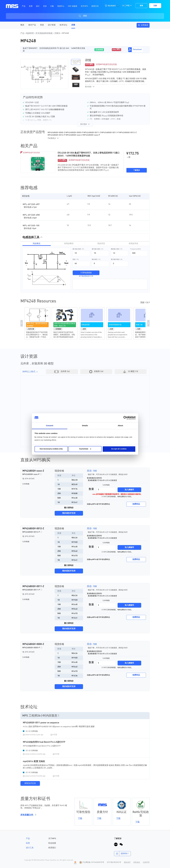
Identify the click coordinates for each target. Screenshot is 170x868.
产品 (23, 33)
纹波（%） (76, 259)
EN (123, 6)
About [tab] (120, 426)
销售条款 (137, 862)
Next (148, 323)
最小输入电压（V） (79, 249)
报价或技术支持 (69, 513)
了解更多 (137, 170)
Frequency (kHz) (135, 249)
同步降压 (37, 244)
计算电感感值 (86, 273)
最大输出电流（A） (117, 259)
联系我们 (52, 848)
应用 (28, 843)
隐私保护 (127, 862)
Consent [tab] (50, 426)
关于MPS (52, 839)
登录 (141, 6)
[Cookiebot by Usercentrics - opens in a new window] (125, 418)
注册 (155, 6)
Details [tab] (85, 426)
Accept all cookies (119, 449)
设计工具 (30, 848)
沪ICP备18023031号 (114, 862)
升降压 (57, 33)
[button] (76, 62)
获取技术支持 (30, 783)
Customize (85, 449)
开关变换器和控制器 (44, 33)
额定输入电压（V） (117, 249)
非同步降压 (69, 244)
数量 (91, 489)
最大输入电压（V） (98, 249)
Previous (22, 323)
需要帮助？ (122, 854)
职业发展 (52, 843)
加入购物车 (129, 490)
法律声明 (146, 862)
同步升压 (101, 244)
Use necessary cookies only (51, 449)
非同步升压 (133, 244)
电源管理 (30, 33)
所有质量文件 (28, 815)
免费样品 (136, 504)
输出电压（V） (97, 259)
